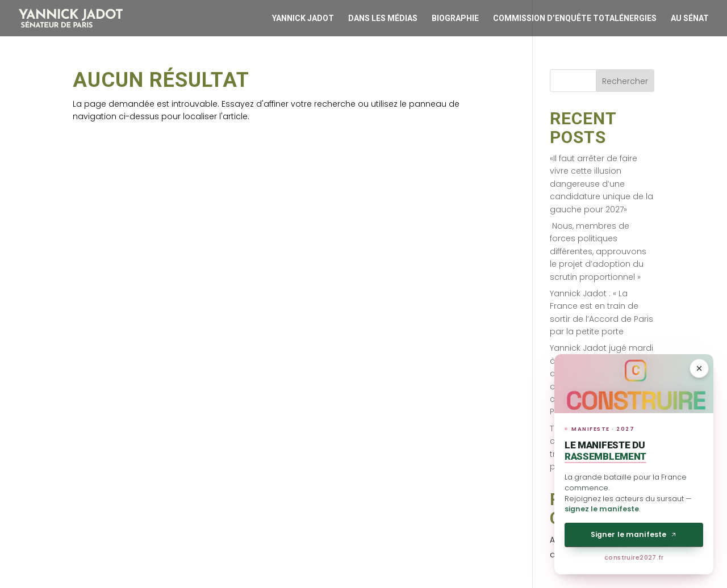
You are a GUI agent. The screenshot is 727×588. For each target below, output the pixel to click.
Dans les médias (383, 18)
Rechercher (625, 81)
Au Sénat (690, 18)
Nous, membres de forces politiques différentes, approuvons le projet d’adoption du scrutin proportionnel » (598, 251)
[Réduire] (699, 368)
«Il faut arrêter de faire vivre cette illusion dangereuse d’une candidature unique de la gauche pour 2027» (601, 184)
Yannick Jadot (303, 18)
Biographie (455, 18)
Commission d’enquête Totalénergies (575, 18)
